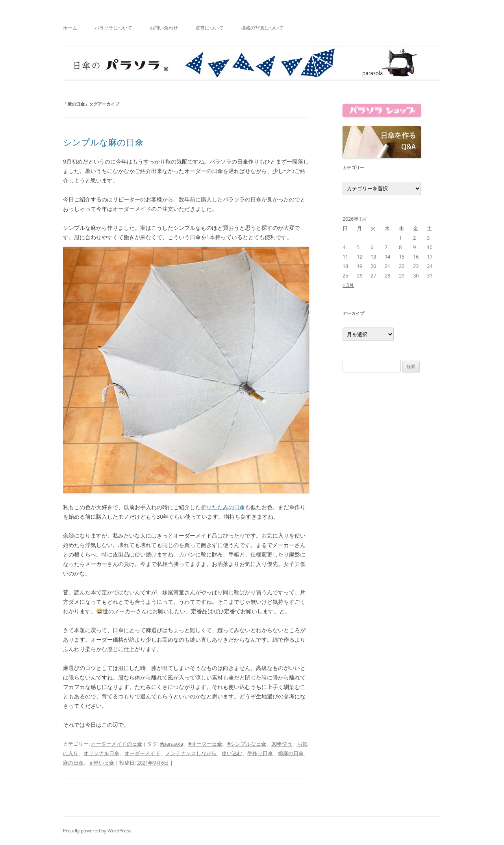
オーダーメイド (142, 753)
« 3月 (348, 285)
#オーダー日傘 (205, 744)
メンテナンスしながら (191, 753)
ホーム (70, 28)
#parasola (171, 744)
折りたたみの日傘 (223, 507)
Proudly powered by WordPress (97, 831)
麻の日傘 (73, 763)
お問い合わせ (164, 28)
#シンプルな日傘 (247, 744)
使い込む (232, 753)
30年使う (282, 744)
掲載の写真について (262, 28)
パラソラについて (113, 28)
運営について (209, 28)
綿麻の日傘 (291, 753)
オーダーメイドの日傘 (117, 744)
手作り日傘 (260, 753)
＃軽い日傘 (101, 763)
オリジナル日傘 (101, 753)
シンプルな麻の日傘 (103, 142)
